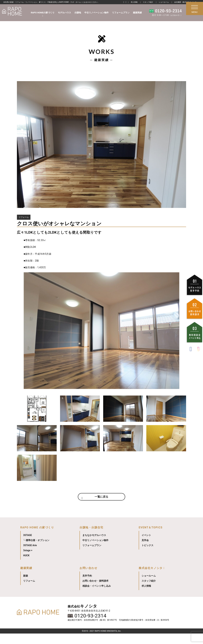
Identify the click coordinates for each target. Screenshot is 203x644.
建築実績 (137, 13)
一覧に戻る (101, 506)
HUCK (26, 566)
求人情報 (134, 2)
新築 (26, 586)
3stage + (28, 561)
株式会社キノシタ (151, 579)
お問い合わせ (88, 579)
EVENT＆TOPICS (151, 538)
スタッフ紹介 (148, 2)
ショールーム (164, 2)
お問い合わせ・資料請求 (95, 591)
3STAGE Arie (30, 556)
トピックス (148, 556)
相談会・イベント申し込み (97, 596)
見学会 (145, 551)
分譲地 (78, 13)
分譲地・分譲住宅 (91, 538)
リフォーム (29, 591)
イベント (146, 546)
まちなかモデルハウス (94, 546)
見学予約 (87, 586)
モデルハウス (64, 13)
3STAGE (27, 546)
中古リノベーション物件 (97, 13)
